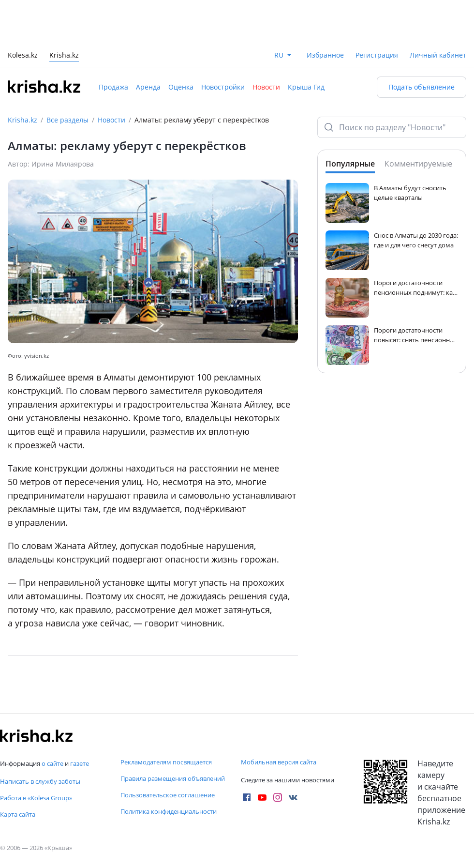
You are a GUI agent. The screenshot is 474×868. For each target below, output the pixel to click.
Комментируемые (418, 164)
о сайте (52, 763)
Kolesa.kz (23, 56)
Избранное (325, 55)
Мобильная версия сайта (279, 762)
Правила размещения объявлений (173, 778)
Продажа (113, 87)
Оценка (181, 87)
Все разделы (67, 120)
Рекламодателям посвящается (166, 762)
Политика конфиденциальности (169, 811)
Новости (266, 87)
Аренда (148, 87)
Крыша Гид (306, 87)
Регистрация (377, 55)
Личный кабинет (438, 55)
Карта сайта (18, 814)
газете (80, 763)
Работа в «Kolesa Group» (36, 798)
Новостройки (223, 87)
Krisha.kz (22, 120)
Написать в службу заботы (40, 781)
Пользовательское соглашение (168, 795)
